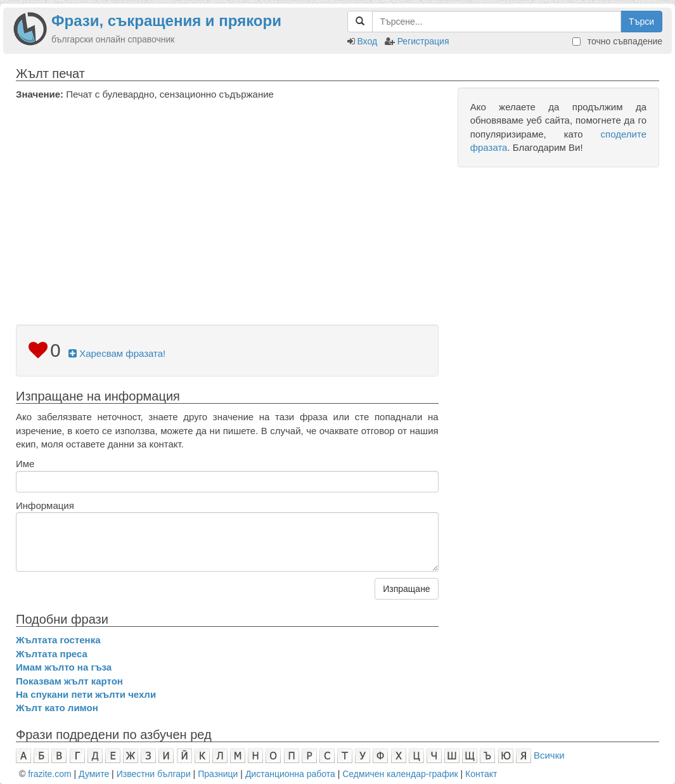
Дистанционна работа (290, 774)
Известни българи (154, 774)
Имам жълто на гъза (64, 667)
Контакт (481, 774)
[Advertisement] (227, 196)
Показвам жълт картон (69, 681)
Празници (218, 774)
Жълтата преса (52, 654)
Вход (367, 41)
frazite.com (49, 774)
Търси (641, 22)
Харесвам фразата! (117, 353)
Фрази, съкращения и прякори (166, 21)
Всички (549, 755)
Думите (94, 774)
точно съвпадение (617, 41)
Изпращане (406, 589)
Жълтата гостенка (58, 640)
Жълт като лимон (57, 708)
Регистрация (423, 41)
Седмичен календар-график (400, 774)
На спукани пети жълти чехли (86, 694)
